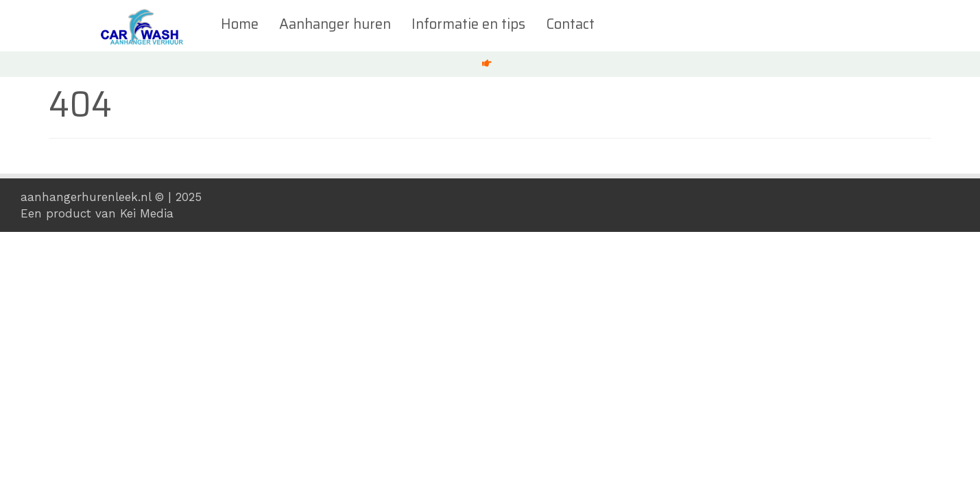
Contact (569, 24)
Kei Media (147, 213)
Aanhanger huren (334, 24)
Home (238, 24)
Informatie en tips (467, 24)
